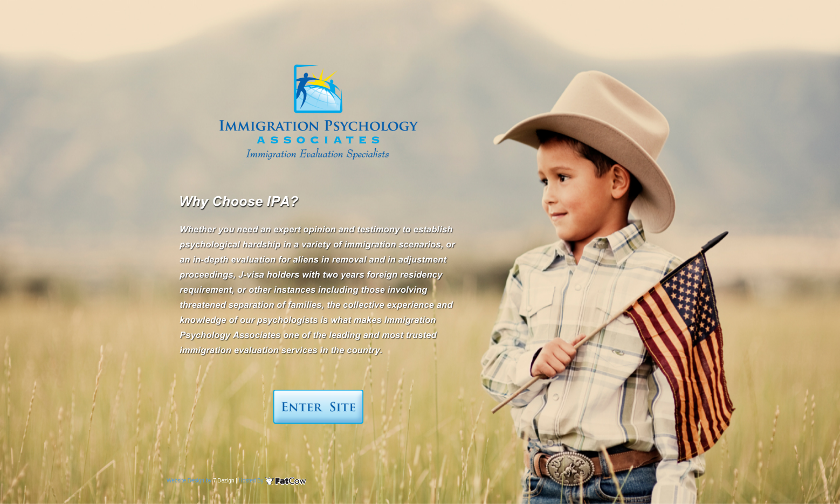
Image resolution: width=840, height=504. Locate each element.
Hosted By (273, 481)
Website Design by (189, 481)
